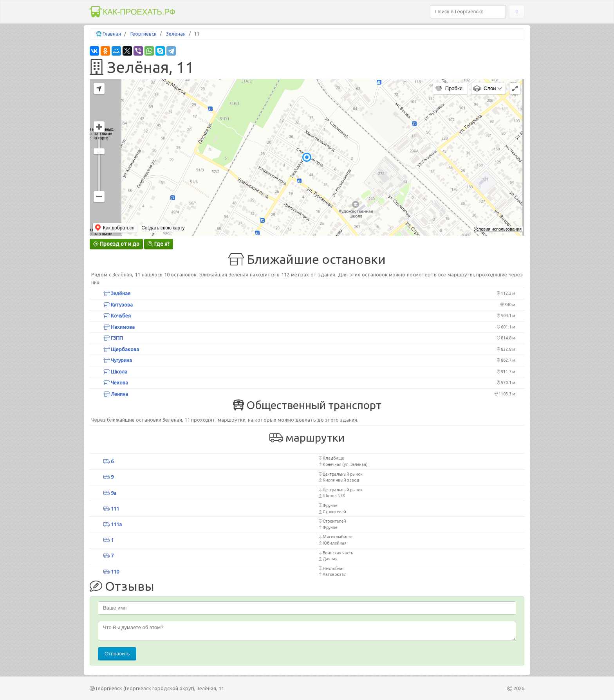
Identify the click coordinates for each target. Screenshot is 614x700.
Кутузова (118, 305)
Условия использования (498, 229)
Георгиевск (144, 34)
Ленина (116, 394)
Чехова (116, 382)
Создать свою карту (163, 228)
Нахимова (119, 327)
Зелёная (176, 34)
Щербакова (121, 349)
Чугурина (118, 360)
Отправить (117, 654)
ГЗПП (113, 338)
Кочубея (117, 316)
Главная (112, 34)
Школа (115, 372)
